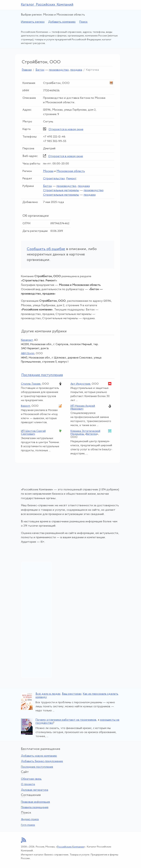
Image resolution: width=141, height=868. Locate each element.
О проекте (28, 784)
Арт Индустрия (80, 384)
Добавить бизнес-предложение (42, 761)
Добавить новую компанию (39, 756)
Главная (27, 70)
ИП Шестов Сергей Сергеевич (33, 433)
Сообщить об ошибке (46, 249)
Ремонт (71, 179)
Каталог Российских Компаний (47, 5)
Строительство (54, 179)
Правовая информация (35, 802)
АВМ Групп (28, 354)
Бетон (40, 70)
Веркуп (26, 406)
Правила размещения (35, 807)
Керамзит (27, 340)
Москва (48, 171)
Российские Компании (71, 847)
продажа (76, 70)
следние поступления (42, 375)
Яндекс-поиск (30, 819)
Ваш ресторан (72, 694)
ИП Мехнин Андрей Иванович (83, 407)
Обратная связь (31, 779)
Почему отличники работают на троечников (66, 720)
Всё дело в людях (48, 694)
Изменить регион (33, 22)
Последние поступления (37, 767)
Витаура (91, 434)
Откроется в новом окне (66, 129)
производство (59, 70)
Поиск (83, 22)
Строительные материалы (61, 190)
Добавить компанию (62, 22)
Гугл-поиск (28, 825)
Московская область (71, 171)
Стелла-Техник (31, 384)
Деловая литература (35, 790)
